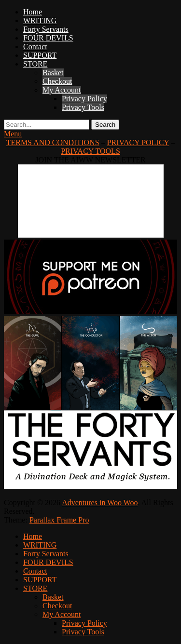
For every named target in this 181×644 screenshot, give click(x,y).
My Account (62, 90)
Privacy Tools (83, 107)
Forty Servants (46, 29)
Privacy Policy (84, 99)
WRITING (40, 20)
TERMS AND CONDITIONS (53, 142)
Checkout (57, 81)
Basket (53, 73)
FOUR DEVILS (48, 38)
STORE (35, 64)
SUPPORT (40, 55)
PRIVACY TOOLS (90, 151)
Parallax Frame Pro (59, 520)
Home (33, 12)
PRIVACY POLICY (138, 142)
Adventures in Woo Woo (100, 503)
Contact (35, 47)
